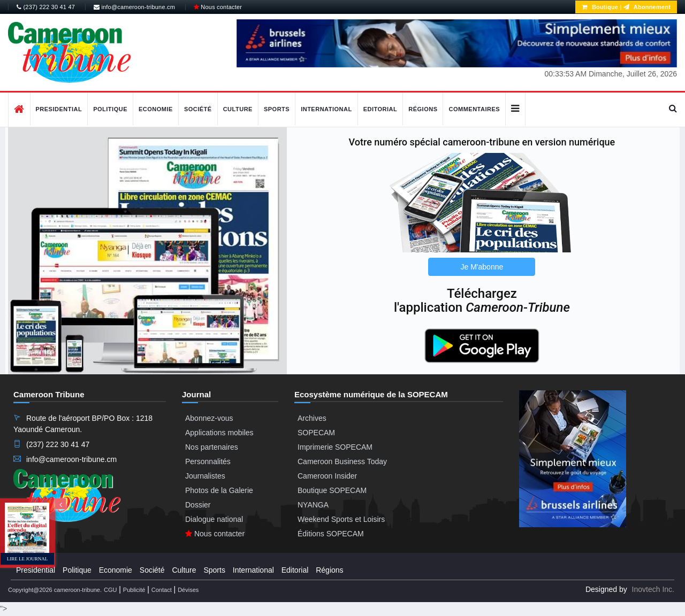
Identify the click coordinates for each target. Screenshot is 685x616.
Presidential (59, 109)
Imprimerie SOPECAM (335, 447)
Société (198, 109)
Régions (423, 109)
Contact (162, 590)
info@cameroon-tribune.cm (134, 7)
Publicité (134, 590)
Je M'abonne (482, 267)
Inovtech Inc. (653, 589)
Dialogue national (214, 519)
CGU (110, 590)
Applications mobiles (219, 433)
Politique (110, 109)
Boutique (600, 7)
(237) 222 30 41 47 (46, 7)
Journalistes (205, 476)
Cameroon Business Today (342, 461)
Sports (277, 109)
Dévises (188, 590)
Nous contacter (218, 7)
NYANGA (313, 505)
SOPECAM (316, 433)
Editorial (380, 109)
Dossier (198, 505)
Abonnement (647, 7)
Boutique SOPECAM (332, 490)
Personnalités (208, 461)
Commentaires (474, 109)
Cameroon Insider (327, 476)
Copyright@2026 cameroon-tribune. (55, 590)
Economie (156, 109)
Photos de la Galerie (219, 490)
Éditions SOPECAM (331, 534)
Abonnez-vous (209, 418)
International (326, 109)
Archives (312, 418)
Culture (238, 109)
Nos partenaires (212, 447)
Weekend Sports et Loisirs (341, 519)
